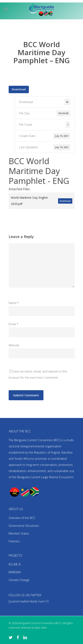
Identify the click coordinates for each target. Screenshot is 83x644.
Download (19, 89)
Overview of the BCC (22, 518)
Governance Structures (24, 526)
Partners (14, 541)
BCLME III (15, 564)
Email (13, 324)
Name (14, 303)
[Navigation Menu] (6, 9)
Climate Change (19, 580)
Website (14, 345)
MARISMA (15, 572)
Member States (19, 533)
